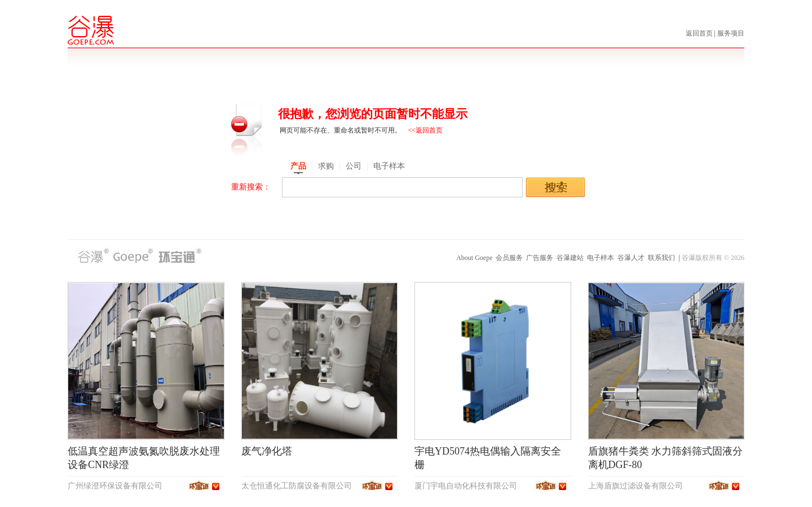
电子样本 (601, 258)
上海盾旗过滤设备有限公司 (636, 486)
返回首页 (700, 33)
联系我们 (661, 258)
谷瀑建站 (570, 258)
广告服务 (540, 258)
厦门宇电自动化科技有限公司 (466, 486)
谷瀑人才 (631, 258)
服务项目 (731, 33)
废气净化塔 (267, 451)
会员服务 (509, 258)
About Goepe (474, 258)
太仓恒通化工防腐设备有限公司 (297, 486)
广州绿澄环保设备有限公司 (115, 486)
